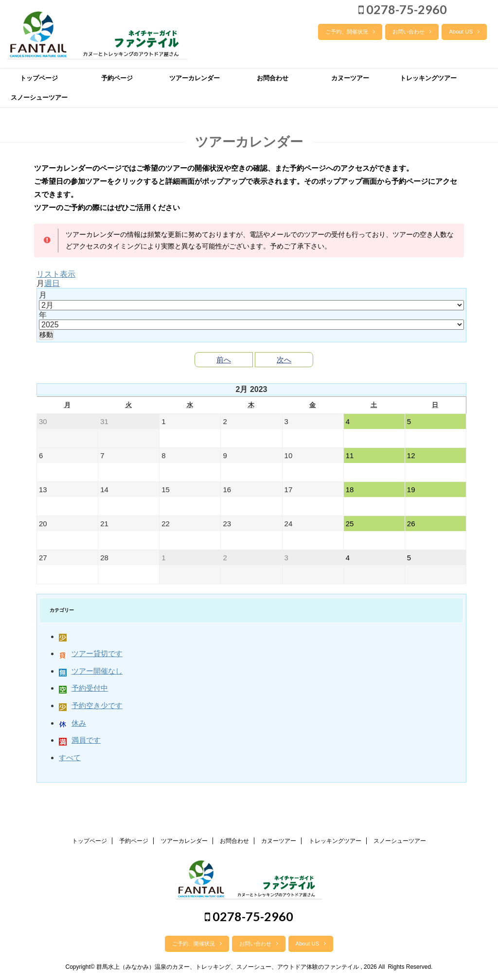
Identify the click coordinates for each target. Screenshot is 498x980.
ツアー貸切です (91, 653)
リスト (56, 274)
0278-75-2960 (403, 9)
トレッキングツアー (428, 78)
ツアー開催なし (91, 671)
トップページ (39, 78)
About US (464, 32)
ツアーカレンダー (195, 78)
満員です (80, 740)
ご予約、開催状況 (350, 32)
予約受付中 (83, 688)
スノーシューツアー (39, 98)
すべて (70, 757)
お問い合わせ (412, 32)
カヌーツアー (350, 78)
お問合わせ (273, 78)
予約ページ (117, 78)
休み (72, 723)
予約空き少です (91, 705)
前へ (224, 360)
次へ (284, 360)
